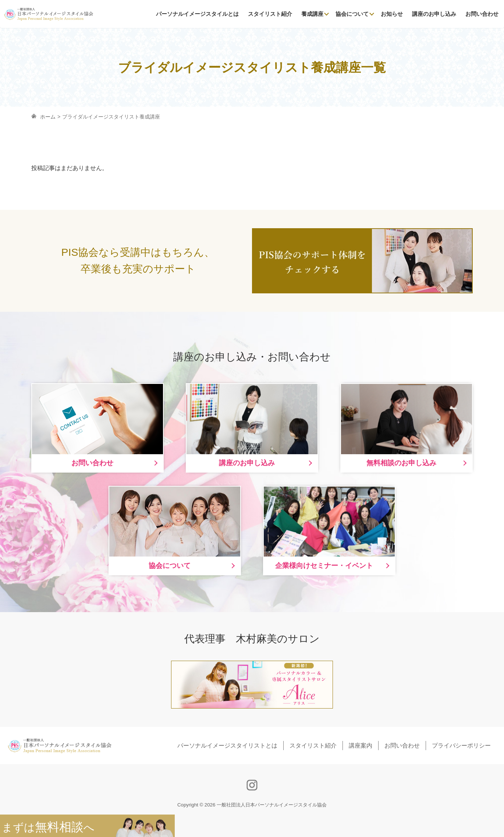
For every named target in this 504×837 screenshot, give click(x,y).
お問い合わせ (482, 14)
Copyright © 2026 (252, 805)
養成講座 (312, 14)
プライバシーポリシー (461, 746)
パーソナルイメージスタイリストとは (227, 746)
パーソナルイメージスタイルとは (197, 14)
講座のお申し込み (434, 14)
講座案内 (361, 746)
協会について (352, 14)
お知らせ (392, 14)
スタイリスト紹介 (270, 14)
